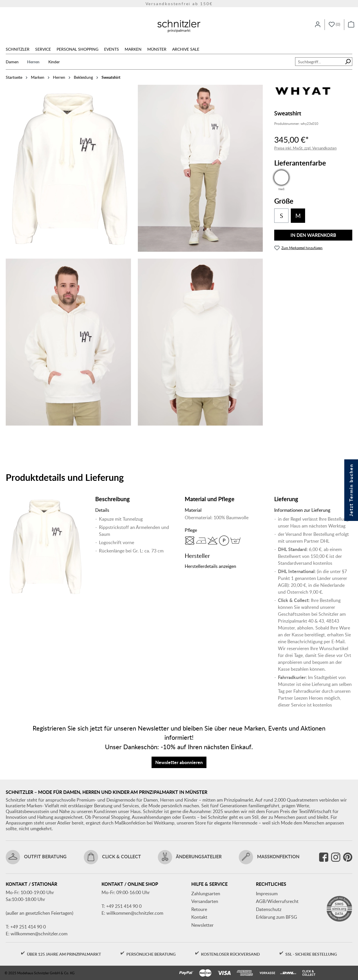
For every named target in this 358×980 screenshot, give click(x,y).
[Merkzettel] (334, 25)
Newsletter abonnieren (179, 762)
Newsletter (202, 925)
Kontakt (199, 917)
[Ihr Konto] (318, 25)
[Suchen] (348, 62)
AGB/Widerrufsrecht (277, 901)
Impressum (267, 894)
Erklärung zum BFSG (277, 917)
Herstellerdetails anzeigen (210, 566)
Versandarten (205, 901)
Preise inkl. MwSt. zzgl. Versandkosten (305, 148)
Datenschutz (269, 909)
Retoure (199, 909)
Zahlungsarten (206, 894)
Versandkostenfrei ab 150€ (179, 4)
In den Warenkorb (313, 235)
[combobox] (319, 62)
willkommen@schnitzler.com (39, 934)
